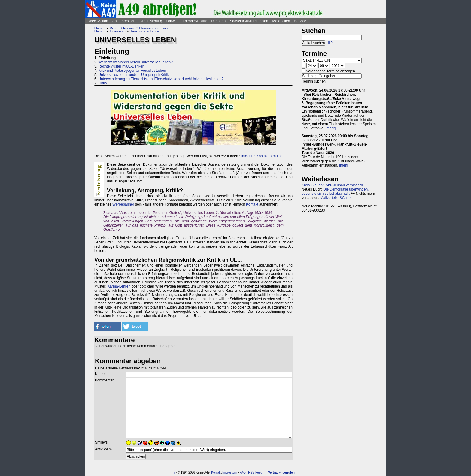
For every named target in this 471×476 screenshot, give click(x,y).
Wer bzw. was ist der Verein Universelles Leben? (135, 62)
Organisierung (151, 21)
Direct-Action (98, 21)
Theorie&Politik (195, 21)
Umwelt (172, 21)
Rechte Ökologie (122, 28)
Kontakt (252, 204)
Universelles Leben (154, 28)
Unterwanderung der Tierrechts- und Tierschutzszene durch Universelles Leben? (161, 79)
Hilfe (330, 43)
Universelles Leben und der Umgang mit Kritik (133, 75)
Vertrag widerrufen (281, 473)
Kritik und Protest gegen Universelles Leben (132, 71)
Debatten (219, 21)
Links (102, 83)
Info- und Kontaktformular (261, 156)
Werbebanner (123, 204)
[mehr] (330, 128)
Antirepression (124, 21)
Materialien (281, 21)
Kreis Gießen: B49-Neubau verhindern (332, 185)
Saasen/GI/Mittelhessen (249, 21)
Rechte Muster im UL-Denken (121, 66)
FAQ (243, 473)
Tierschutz (118, 31)
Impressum (230, 473)
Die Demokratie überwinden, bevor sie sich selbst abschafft (335, 191)
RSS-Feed (255, 473)
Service (300, 21)
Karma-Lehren (119, 286)
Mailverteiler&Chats (336, 198)
